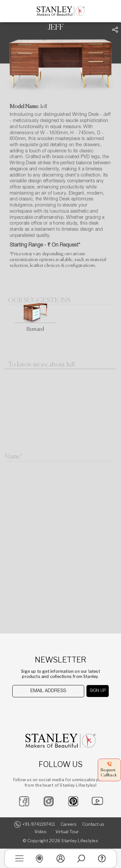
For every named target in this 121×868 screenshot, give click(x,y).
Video (40, 832)
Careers (69, 824)
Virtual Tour (67, 832)
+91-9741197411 (39, 824)
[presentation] (45, 710)
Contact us (93, 824)
